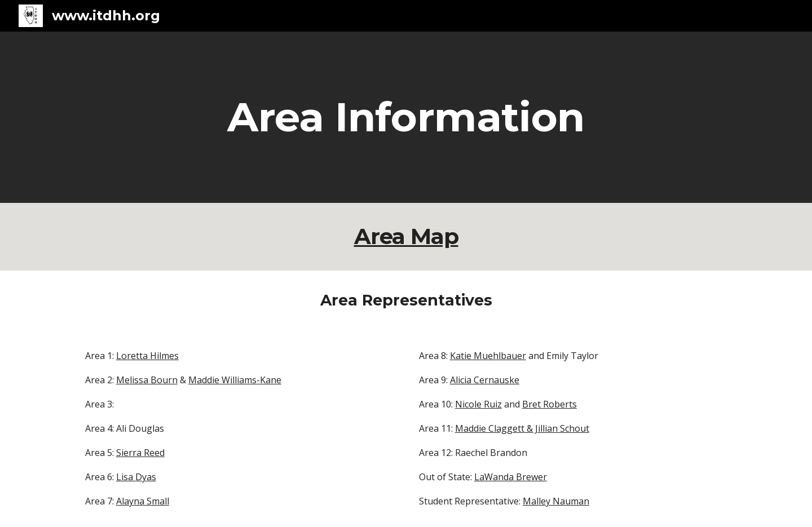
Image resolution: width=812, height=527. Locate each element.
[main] (406, 117)
